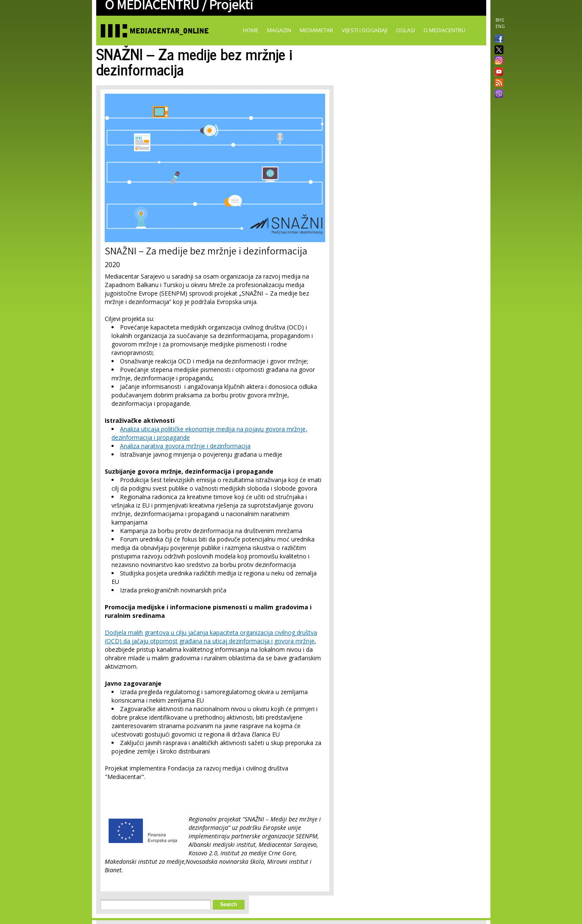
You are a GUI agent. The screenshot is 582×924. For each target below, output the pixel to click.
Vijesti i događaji (365, 30)
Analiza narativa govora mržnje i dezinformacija (185, 446)
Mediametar (316, 30)
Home (251, 30)
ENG (500, 26)
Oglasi (405, 30)
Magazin (279, 30)
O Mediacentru (444, 30)
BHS (500, 20)
